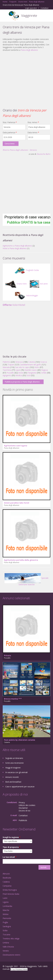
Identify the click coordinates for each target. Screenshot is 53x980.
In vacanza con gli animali (16, 772)
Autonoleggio (26, 295)
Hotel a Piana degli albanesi (15, 248)
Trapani (11, 365)
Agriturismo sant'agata (16, 446)
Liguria (6, 902)
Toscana (6, 934)
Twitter (16, 975)
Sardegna (7, 926)
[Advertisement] (25, 79)
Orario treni (16, 284)
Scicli (29, 375)
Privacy (22, 802)
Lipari (18, 370)
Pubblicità (23, 820)
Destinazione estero (11, 955)
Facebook (3, 975)
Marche (6, 910)
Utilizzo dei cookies (27, 805)
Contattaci (45, 8)
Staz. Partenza (10, 122)
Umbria (6, 943)
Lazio (5, 898)
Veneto (6, 951)
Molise (6, 914)
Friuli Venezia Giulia (11, 894)
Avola (21, 373)
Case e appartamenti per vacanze (20, 787)
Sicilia (5, 930)
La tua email (10, 857)
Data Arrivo (33, 132)
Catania (32, 362)
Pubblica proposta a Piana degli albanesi (22, 382)
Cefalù (44, 373)
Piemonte (7, 918)
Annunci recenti (12, 777)
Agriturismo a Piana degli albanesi (17, 246)
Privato (8, 655)
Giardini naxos (31, 370)
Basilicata (7, 878)
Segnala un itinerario (14, 758)
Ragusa (45, 370)
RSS (22, 975)
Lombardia (7, 906)
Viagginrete (29, 15)
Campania (7, 886)
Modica (19, 375)
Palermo (6, 362)
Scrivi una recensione (14, 763)
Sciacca (44, 362)
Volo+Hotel (14, 305)
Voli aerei (39, 284)
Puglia (5, 922)
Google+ (9, 975)
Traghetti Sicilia (27, 270)
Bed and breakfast (13, 782)
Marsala (6, 367)
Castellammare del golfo (30, 365)
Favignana (32, 373)
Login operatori (31, 8)
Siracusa (19, 362)
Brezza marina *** (13, 699)
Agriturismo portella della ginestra (21, 560)
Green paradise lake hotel (17, 503)
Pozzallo (10, 373)
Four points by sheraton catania (20, 740)
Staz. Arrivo (33, 122)
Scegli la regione (12, 837)
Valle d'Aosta (8, 947)
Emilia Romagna (10, 890)
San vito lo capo (22, 367)
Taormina (7, 370)
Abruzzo (6, 874)
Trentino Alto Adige (11, 939)
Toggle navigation (5, 16)
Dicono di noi (24, 811)
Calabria (6, 882)
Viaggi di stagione (13, 768)
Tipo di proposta (11, 847)
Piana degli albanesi (29, 50)
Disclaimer (23, 808)
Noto (37, 367)
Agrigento (7, 375)
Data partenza (10, 132)
